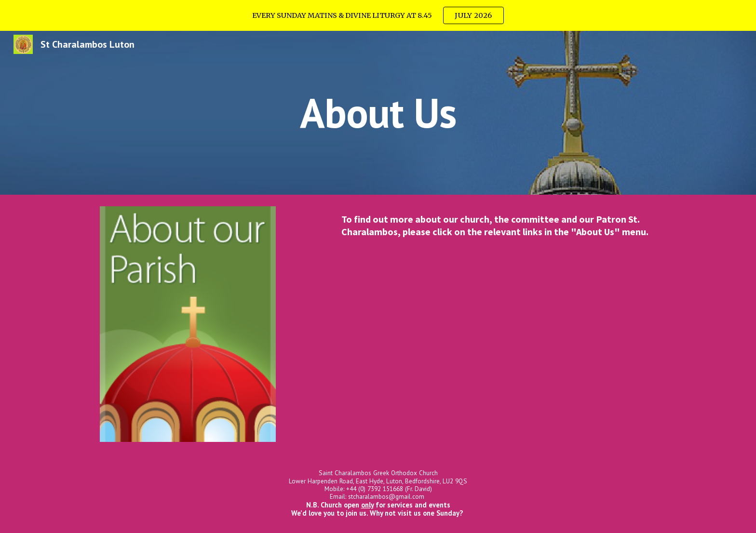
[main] (378, 113)
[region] (378, 15)
